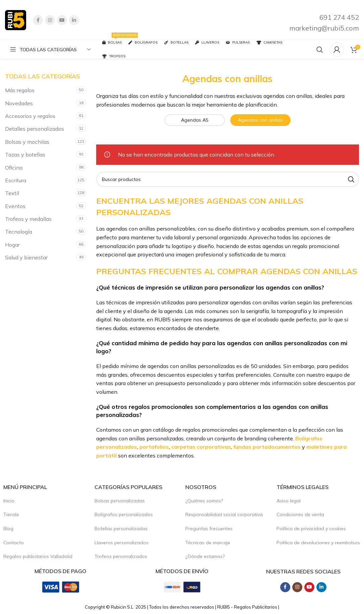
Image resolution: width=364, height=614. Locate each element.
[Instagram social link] (50, 20)
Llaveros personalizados (122, 543)
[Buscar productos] (320, 50)
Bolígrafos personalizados (124, 514)
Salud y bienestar (26, 257)
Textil (12, 193)
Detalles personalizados (35, 129)
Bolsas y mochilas (27, 142)
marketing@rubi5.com (324, 28)
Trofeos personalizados (121, 556)
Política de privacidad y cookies (311, 529)
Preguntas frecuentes (209, 529)
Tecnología (19, 232)
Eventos (15, 206)
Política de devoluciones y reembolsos (318, 543)
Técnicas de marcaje (208, 543)
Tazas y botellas (25, 155)
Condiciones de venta (300, 514)
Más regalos (20, 90)
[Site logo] (16, 19)
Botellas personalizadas (121, 529)
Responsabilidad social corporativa (224, 514)
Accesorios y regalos (30, 116)
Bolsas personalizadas (120, 501)
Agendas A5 (195, 120)
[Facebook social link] (38, 20)
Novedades (19, 103)
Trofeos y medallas (28, 219)
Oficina (14, 168)
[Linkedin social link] (74, 20)
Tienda (11, 514)
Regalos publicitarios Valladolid (38, 556)
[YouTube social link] (62, 20)
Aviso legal (289, 501)
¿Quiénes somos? (204, 501)
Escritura (16, 180)
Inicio (9, 501)
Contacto (14, 543)
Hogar (12, 245)
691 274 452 (339, 17)
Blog (8, 529)
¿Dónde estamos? (205, 556)
